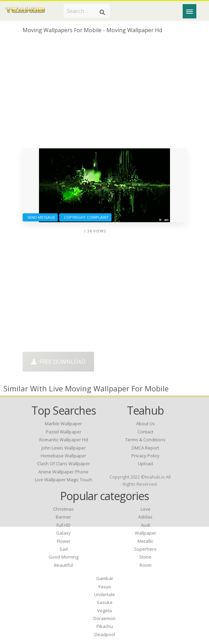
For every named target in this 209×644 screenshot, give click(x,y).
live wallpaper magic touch (64, 480)
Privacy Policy (145, 456)
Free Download (58, 362)
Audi (146, 525)
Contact (145, 432)
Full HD (63, 525)
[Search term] (87, 11)
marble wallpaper (63, 424)
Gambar (105, 578)
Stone (145, 557)
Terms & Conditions (145, 440)
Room (146, 565)
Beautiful (63, 565)
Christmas (63, 509)
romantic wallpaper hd (64, 440)
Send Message (40, 217)
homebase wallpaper (63, 456)
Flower (64, 541)
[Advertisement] (104, 94)
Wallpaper (146, 533)
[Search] (102, 12)
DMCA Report (145, 448)
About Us (146, 424)
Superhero (145, 549)
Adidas (145, 517)
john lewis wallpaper (64, 448)
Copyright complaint (85, 217)
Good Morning (63, 557)
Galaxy (63, 533)
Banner (63, 517)
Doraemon (104, 618)
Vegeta (104, 611)
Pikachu (105, 626)
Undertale (104, 594)
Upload (145, 464)
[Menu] (190, 11)
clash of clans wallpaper (63, 464)
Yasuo (105, 587)
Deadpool (105, 634)
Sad (64, 549)
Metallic (145, 541)
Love (146, 509)
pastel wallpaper (64, 432)
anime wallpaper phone (63, 472)
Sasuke (105, 602)
